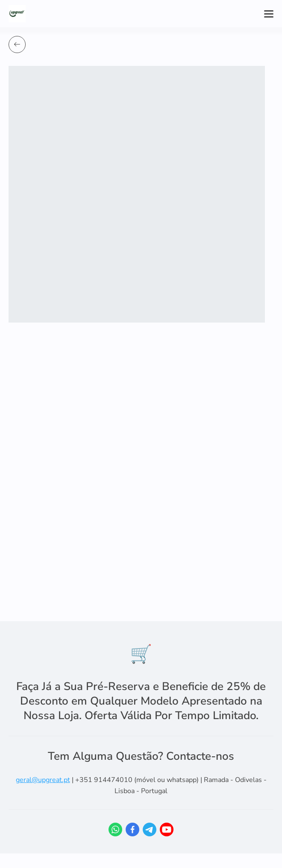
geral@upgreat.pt (43, 780)
